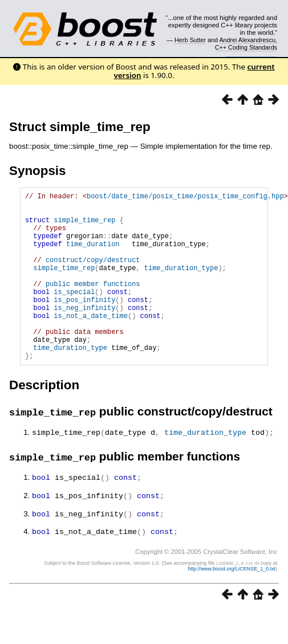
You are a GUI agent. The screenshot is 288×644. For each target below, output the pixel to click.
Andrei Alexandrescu (247, 40)
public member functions (93, 304)
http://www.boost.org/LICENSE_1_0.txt (232, 602)
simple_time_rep (84, 227)
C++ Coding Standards (246, 47)
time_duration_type (181, 285)
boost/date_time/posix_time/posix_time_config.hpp (185, 197)
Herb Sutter (190, 40)
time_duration (93, 256)
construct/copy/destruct (93, 275)
